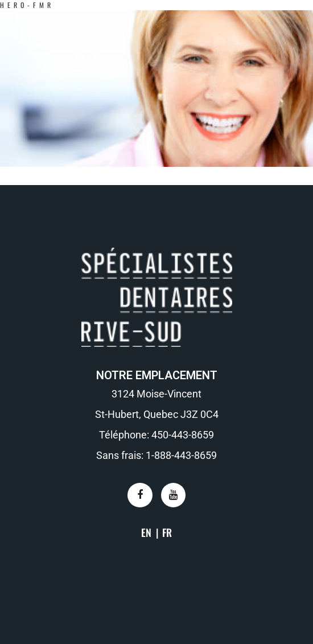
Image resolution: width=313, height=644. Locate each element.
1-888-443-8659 (181, 455)
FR (167, 532)
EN (146, 532)
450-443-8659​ (183, 435)
